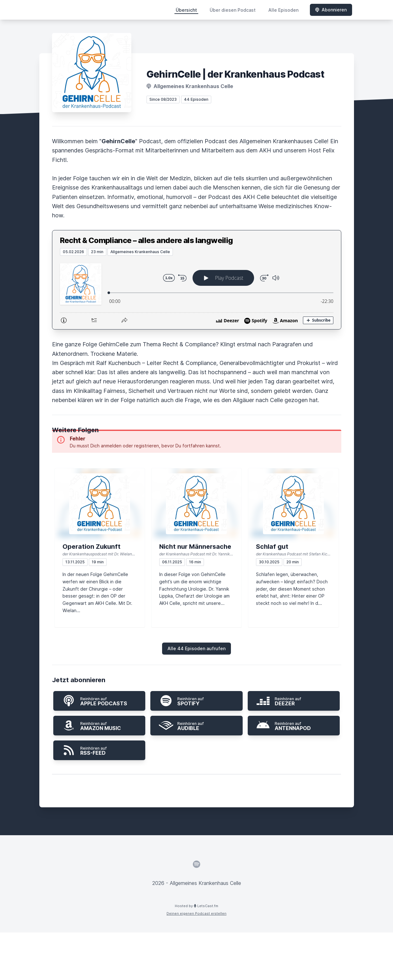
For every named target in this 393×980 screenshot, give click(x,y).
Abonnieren (331, 10)
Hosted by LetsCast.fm (196, 906)
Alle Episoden (283, 10)
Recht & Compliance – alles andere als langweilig (147, 240)
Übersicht (186, 10)
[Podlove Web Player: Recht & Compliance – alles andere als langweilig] (197, 292)
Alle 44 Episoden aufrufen (196, 648)
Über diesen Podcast (233, 10)
